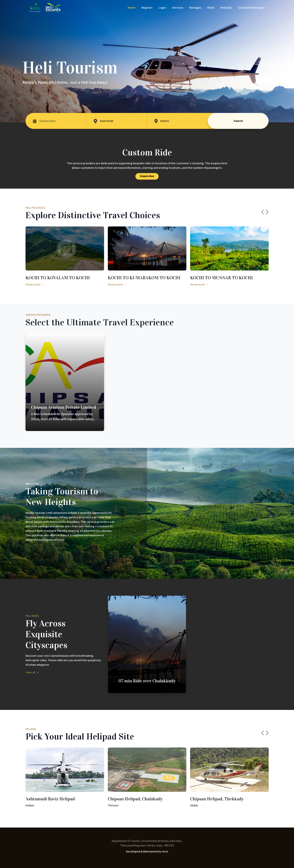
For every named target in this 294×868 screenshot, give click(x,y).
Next (267, 212)
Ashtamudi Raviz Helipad (50, 799)
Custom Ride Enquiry (251, 8)
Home (132, 8)
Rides (211, 8)
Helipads (226, 8)
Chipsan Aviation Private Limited (64, 407)
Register (147, 8)
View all (31, 672)
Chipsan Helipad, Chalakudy (135, 799)
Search (238, 121)
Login (162, 8)
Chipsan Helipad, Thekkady (217, 799)
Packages (195, 8)
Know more (33, 284)
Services (178, 8)
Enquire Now (147, 176)
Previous (262, 212)
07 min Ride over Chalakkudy (147, 681)
